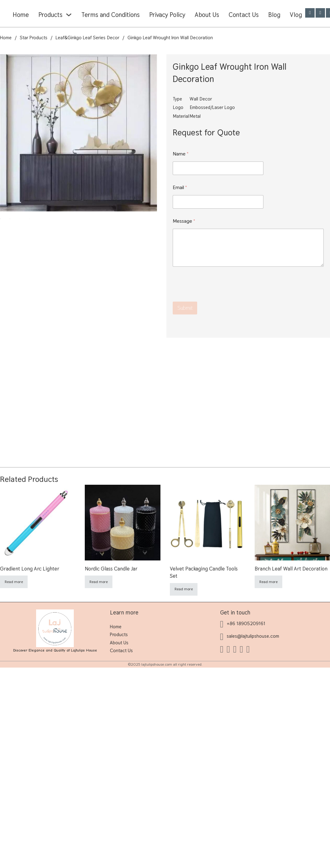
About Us (207, 15)
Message (184, 221)
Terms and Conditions (111, 15)
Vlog (296, 15)
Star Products (34, 38)
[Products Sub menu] (69, 15)
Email (180, 187)
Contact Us (244, 15)
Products (50, 15)
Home (21, 15)
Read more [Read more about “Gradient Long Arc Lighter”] (14, 582)
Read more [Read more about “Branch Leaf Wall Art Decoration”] (268, 582)
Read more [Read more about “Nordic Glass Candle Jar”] (99, 582)
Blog (274, 15)
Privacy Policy (167, 15)
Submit (185, 308)
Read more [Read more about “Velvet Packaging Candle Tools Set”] (184, 589)
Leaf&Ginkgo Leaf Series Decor (87, 38)
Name (181, 154)
